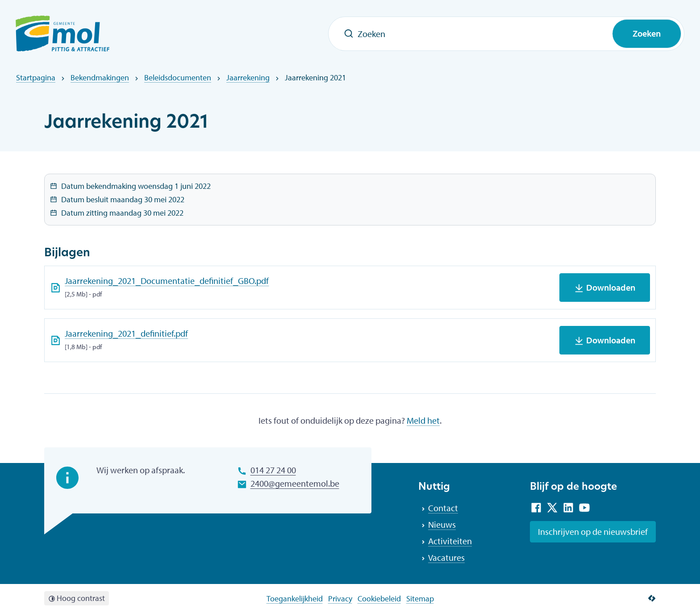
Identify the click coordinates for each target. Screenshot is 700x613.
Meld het (423, 420)
